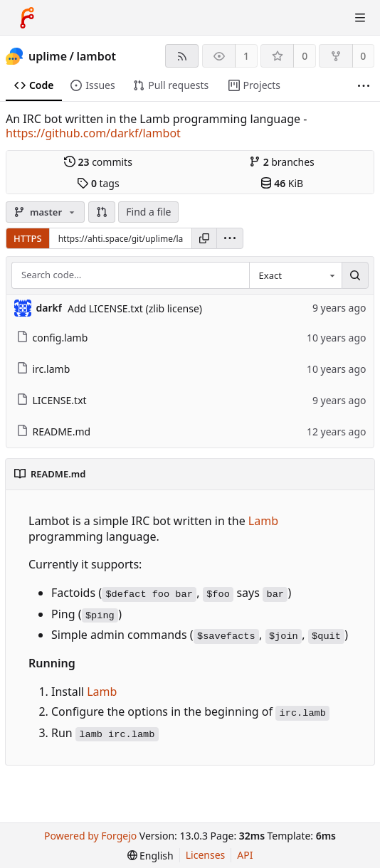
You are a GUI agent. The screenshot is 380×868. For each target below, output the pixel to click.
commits (98, 162)
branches (282, 162)
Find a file (148, 212)
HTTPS (28, 238)
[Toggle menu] (360, 18)
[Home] (27, 18)
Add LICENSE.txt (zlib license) (135, 308)
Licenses (206, 855)
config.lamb (52, 338)
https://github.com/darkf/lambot (93, 133)
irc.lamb (43, 369)
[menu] (230, 238)
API (245, 855)
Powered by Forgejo (90, 836)
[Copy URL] (204, 238)
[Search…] (355, 275)
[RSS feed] (182, 56)
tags (98, 183)
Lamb (263, 521)
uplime (48, 56)
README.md (54, 432)
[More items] (364, 86)
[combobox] (295, 275)
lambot (96, 56)
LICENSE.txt (52, 400)
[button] (102, 212)
